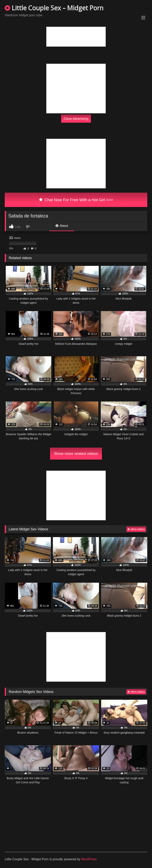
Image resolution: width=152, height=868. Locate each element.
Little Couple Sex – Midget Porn (54, 8)
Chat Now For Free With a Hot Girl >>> (76, 200)
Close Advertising (76, 118)
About (62, 226)
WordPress (89, 859)
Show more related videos (76, 454)
